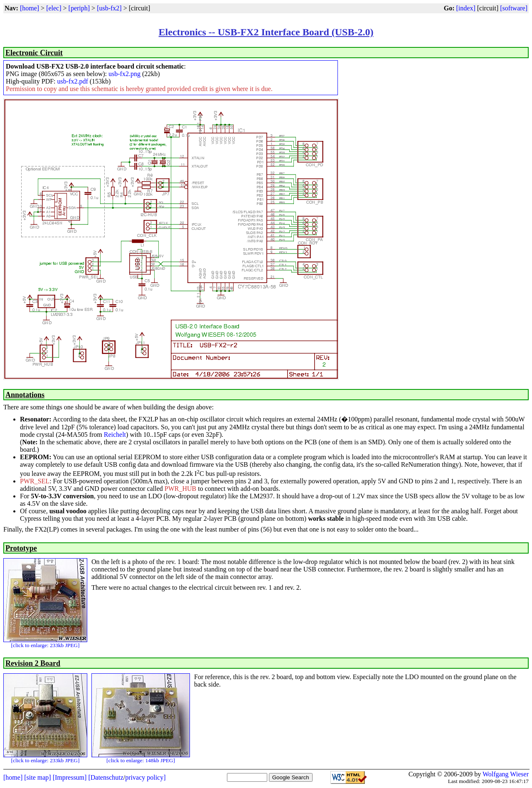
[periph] (79, 8)
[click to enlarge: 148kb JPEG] (141, 760)
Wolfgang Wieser (506, 774)
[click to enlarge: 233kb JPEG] (46, 645)
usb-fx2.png (124, 74)
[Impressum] (70, 777)
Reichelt (115, 435)
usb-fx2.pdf (73, 81)
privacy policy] (145, 777)
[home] (30, 8)
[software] (514, 8)
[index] (466, 8)
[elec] (54, 8)
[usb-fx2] (109, 8)
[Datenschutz (106, 777)
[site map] (37, 777)
